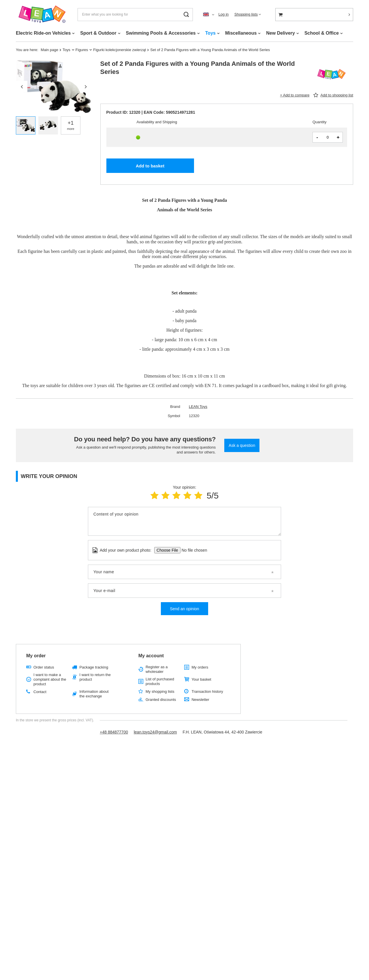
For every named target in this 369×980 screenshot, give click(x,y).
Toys (210, 33)
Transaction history (207, 691)
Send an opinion (184, 609)
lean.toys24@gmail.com (155, 732)
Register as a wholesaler (157, 669)
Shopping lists (246, 14)
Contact (40, 692)
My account (151, 656)
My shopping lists (160, 691)
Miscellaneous (241, 33)
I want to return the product (95, 677)
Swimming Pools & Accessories (161, 33)
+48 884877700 (114, 732)
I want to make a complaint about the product (50, 679)
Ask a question (242, 445)
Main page (49, 50)
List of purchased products (160, 681)
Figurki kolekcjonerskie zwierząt (119, 50)
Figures (82, 50)
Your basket (201, 679)
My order (36, 656)
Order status (44, 667)
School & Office (322, 33)
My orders (200, 667)
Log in (224, 14)
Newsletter (200, 700)
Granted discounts (161, 700)
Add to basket (150, 166)
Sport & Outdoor (98, 33)
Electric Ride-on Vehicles (43, 33)
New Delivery (280, 33)
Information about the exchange (94, 694)
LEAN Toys (198, 407)
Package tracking (94, 667)
